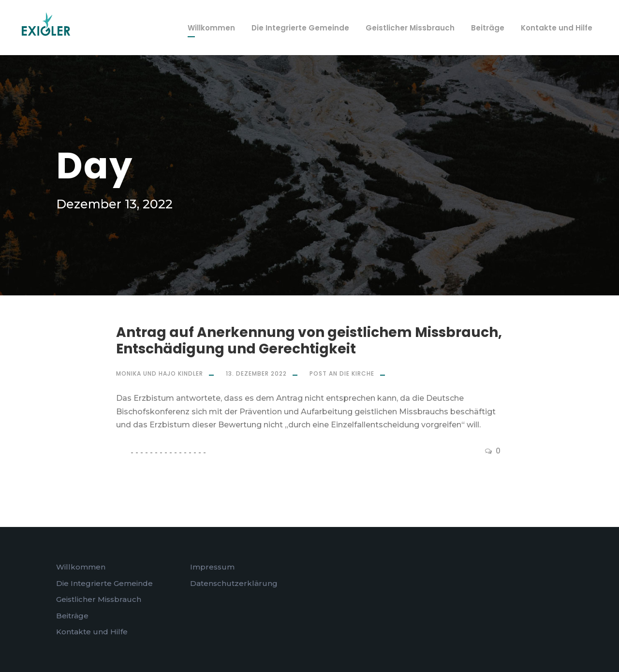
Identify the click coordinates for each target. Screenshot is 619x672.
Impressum (212, 567)
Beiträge (488, 28)
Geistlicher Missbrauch (410, 28)
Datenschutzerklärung (234, 583)
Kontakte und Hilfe (557, 28)
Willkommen (211, 28)
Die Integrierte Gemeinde (300, 28)
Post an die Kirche (342, 373)
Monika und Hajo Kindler (160, 373)
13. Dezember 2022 (256, 373)
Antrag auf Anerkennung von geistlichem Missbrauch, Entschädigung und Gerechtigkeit (309, 341)
